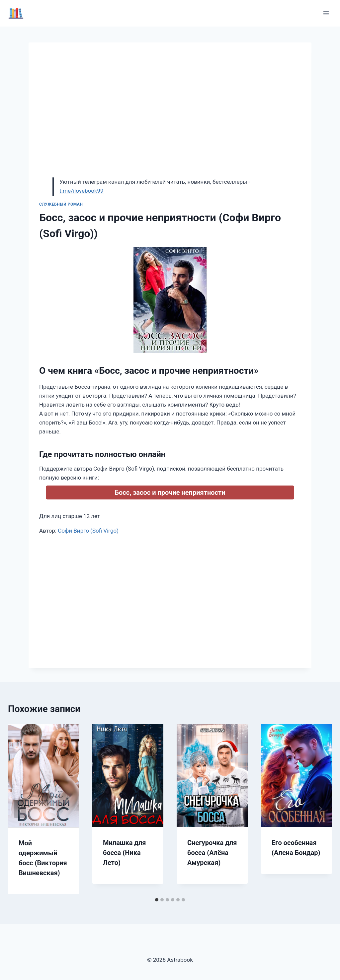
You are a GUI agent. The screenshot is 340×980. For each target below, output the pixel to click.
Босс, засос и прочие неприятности (170, 492)
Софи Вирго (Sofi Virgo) (88, 531)
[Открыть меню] (326, 13)
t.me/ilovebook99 (82, 191)
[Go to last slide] (20, 809)
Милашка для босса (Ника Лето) (125, 853)
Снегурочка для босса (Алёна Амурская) (212, 853)
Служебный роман (61, 204)
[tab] (157, 900)
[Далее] (320, 809)
